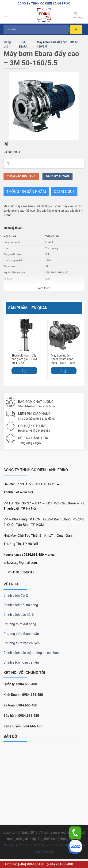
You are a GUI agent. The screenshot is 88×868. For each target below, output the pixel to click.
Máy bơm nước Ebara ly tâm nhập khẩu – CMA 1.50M (63, 359)
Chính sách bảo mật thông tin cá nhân (31, 653)
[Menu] (6, 15)
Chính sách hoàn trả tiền (21, 662)
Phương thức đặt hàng (20, 624)
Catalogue (64, 192)
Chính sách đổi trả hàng (21, 605)
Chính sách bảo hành (19, 615)
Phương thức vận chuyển (22, 643)
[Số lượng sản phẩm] (44, 163)
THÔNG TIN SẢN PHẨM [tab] (26, 192)
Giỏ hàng (77, 15)
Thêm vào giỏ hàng (21, 176)
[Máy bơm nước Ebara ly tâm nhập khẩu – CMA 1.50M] (64, 335)
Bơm (59, 206)
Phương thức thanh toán (21, 634)
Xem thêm (44, 288)
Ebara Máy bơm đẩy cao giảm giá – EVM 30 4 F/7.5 (24, 359)
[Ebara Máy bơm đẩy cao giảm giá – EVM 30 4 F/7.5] (24, 335)
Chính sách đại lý (16, 596)
